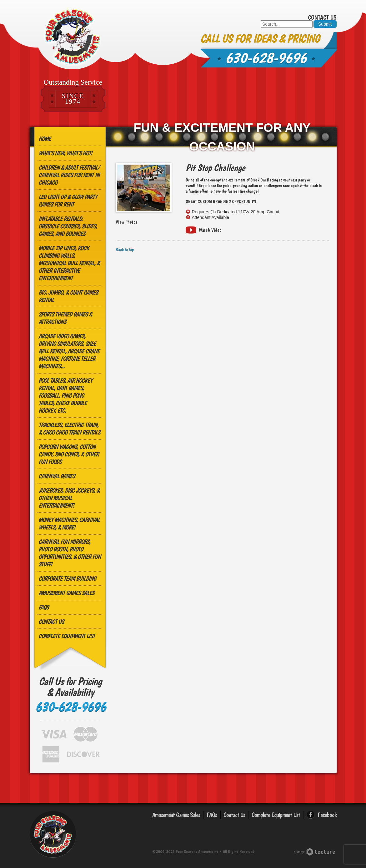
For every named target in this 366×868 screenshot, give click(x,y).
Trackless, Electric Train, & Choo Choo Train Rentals (69, 429)
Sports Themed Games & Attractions (65, 318)
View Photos (127, 222)
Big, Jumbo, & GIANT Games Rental (68, 296)
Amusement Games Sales (66, 593)
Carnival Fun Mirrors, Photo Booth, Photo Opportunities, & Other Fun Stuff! (70, 553)
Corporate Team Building (67, 578)
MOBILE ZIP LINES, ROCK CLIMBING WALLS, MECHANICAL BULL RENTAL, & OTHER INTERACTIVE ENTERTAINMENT (69, 263)
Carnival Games (57, 476)
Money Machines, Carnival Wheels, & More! (69, 523)
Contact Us (322, 17)
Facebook (327, 815)
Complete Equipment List (67, 636)
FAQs (43, 607)
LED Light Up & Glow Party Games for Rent (68, 201)
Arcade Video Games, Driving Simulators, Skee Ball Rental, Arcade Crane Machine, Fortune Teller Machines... (69, 351)
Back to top (125, 250)
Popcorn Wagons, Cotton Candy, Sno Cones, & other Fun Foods (68, 454)
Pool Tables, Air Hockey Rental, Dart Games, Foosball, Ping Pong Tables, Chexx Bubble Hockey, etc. (65, 395)
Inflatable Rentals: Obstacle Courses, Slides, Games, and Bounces (68, 226)
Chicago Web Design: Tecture (315, 852)
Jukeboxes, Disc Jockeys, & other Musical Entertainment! (69, 498)
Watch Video (210, 230)
